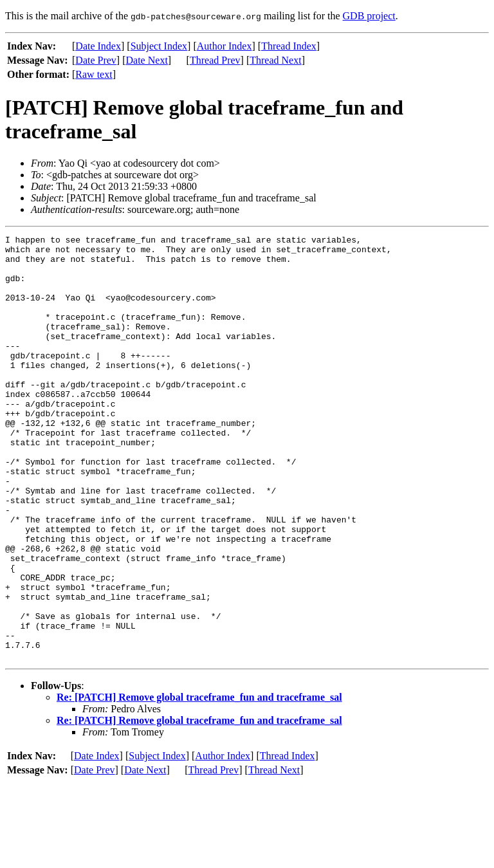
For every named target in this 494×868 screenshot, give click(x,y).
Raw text (94, 74)
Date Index (98, 46)
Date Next (147, 60)
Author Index (224, 46)
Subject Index (159, 46)
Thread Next (275, 60)
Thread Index (289, 46)
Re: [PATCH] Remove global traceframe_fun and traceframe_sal (199, 782)
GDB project (369, 16)
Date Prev (96, 60)
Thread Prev (215, 60)
